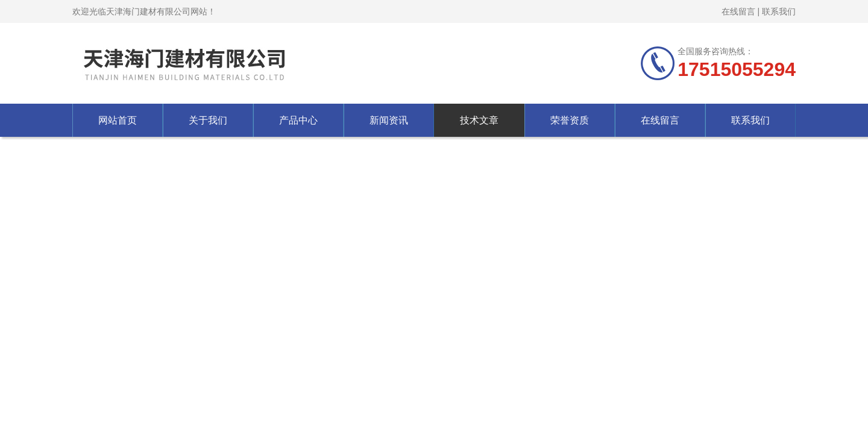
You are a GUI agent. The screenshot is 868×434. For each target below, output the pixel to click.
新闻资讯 (389, 120)
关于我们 (208, 120)
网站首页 (118, 120)
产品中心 (298, 120)
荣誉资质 (570, 120)
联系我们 (779, 11)
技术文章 (479, 120)
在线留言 (738, 11)
